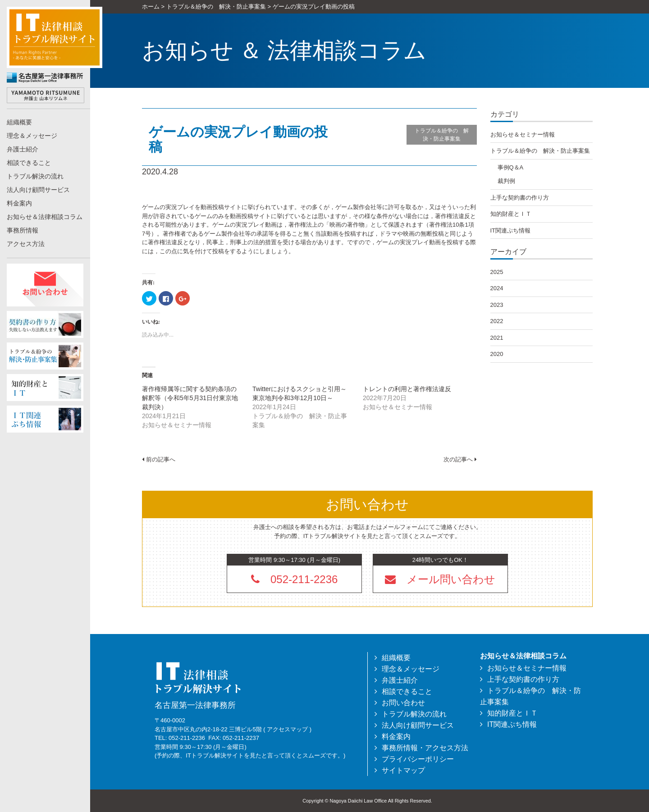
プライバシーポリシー (418, 759)
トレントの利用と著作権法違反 (407, 389)
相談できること (29, 163)
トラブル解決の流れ (35, 176)
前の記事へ (159, 459)
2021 (497, 338)
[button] (440, 579)
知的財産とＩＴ (511, 214)
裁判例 (506, 181)
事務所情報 (23, 230)
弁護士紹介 (23, 149)
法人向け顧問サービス (38, 190)
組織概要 (19, 122)
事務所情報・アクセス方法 (425, 748)
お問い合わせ (403, 703)
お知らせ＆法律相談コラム (45, 217)
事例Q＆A (511, 167)
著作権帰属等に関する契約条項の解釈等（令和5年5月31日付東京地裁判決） (190, 398)
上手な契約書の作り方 (520, 198)
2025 (497, 272)
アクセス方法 (26, 244)
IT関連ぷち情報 (511, 230)
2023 (497, 305)
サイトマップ (403, 770)
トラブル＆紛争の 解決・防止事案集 (442, 135)
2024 (497, 288)
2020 (497, 354)
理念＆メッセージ (32, 136)
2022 (497, 321)
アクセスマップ (287, 729)
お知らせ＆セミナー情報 (523, 135)
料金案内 (19, 203)
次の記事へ (460, 459)
